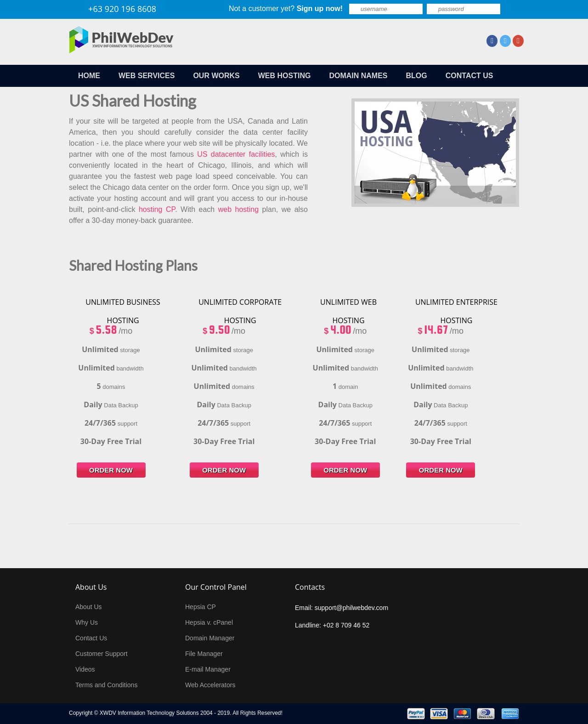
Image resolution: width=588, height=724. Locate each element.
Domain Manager (210, 638)
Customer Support (102, 654)
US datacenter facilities (236, 154)
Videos (85, 669)
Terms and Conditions (106, 685)
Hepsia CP (201, 607)
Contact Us (91, 638)
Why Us (87, 622)
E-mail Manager (208, 669)
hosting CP (157, 209)
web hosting (238, 209)
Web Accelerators (210, 685)
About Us (89, 607)
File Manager (204, 654)
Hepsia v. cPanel (209, 622)
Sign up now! (320, 9)
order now (111, 470)
